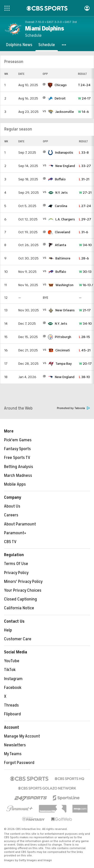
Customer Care (18, 639)
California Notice (19, 608)
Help (8, 630)
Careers (11, 515)
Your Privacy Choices (23, 590)
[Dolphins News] (19, 45)
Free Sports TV (17, 458)
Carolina (61, 206)
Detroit (60, 98)
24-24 (84, 85)
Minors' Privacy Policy (23, 582)
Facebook (13, 688)
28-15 (84, 337)
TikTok (10, 670)
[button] (64, 45)
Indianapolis (64, 153)
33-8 (84, 153)
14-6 (83, 112)
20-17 (85, 364)
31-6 (84, 232)
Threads (11, 705)
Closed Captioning (20, 599)
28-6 (84, 258)
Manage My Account (22, 736)
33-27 (85, 166)
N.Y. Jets (62, 193)
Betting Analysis (19, 467)
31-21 (84, 179)
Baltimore (63, 258)
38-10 (84, 377)
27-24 (85, 206)
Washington (64, 285)
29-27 (85, 219)
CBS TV (10, 542)
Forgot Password (19, 763)
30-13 (85, 272)
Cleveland (63, 232)
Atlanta (61, 245)
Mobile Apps (15, 484)
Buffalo (60, 179)
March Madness (18, 476)
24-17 (84, 98)
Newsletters (15, 745)
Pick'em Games (18, 440)
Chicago (61, 85)
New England (65, 166)
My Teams (13, 754)
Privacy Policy (16, 573)
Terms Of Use (16, 564)
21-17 (85, 310)
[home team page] (50, 85)
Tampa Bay (64, 364)
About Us (12, 506)
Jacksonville (65, 112)
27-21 (85, 193)
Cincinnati (63, 350)
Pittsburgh (63, 337)
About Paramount (20, 524)
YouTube (12, 661)
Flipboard (12, 714)
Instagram (13, 679)
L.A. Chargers (65, 219)
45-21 (85, 350)
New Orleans (65, 310)
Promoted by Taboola (73, 408)
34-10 (85, 245)
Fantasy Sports (17, 449)
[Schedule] (47, 45)
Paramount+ (15, 533)
